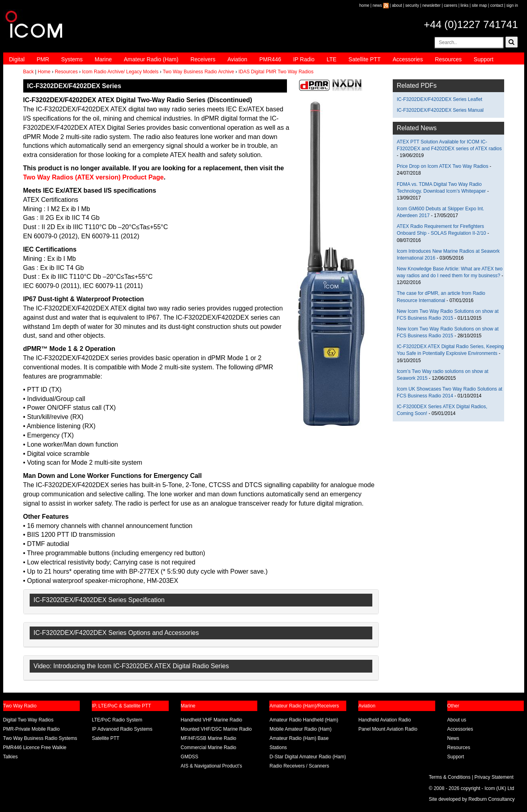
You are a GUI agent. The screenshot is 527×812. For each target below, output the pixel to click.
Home (44, 72)
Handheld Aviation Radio (385, 720)
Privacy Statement (494, 777)
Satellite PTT (365, 59)
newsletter (432, 5)
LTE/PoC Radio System (117, 720)
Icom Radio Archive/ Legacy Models (120, 72)
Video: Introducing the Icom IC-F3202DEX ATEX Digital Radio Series (131, 666)
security (412, 5)
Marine (103, 59)
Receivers (203, 59)
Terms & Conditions (450, 777)
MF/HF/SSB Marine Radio (209, 738)
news (377, 5)
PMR (43, 59)
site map (479, 5)
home (364, 5)
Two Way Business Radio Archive (198, 72)
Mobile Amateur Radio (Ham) (300, 729)
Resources (448, 59)
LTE (332, 59)
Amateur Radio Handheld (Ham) (304, 720)
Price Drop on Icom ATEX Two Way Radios (443, 166)
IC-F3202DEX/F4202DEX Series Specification (99, 600)
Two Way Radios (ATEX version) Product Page (94, 177)
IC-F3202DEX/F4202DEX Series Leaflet (439, 99)
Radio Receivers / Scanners (299, 766)
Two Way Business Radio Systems (40, 738)
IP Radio (304, 59)
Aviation (237, 59)
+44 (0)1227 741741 (471, 24)
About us (457, 720)
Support (484, 59)
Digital (17, 59)
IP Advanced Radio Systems (122, 729)
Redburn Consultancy (492, 799)
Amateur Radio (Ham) (151, 59)
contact (497, 5)
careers (451, 5)
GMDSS (190, 757)
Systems (72, 59)
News (453, 738)
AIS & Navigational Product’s (211, 766)
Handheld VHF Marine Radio (211, 720)
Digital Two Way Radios (28, 720)
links (464, 5)
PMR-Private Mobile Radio (31, 729)
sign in (512, 5)
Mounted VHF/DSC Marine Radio (216, 729)
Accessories (408, 59)
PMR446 (270, 59)
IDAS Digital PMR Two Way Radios (276, 72)
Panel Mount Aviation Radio (388, 729)
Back (29, 72)
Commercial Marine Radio (209, 748)
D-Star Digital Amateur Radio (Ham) (308, 757)
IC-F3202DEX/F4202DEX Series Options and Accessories (116, 633)
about (397, 5)
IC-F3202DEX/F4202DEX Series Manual (440, 110)
